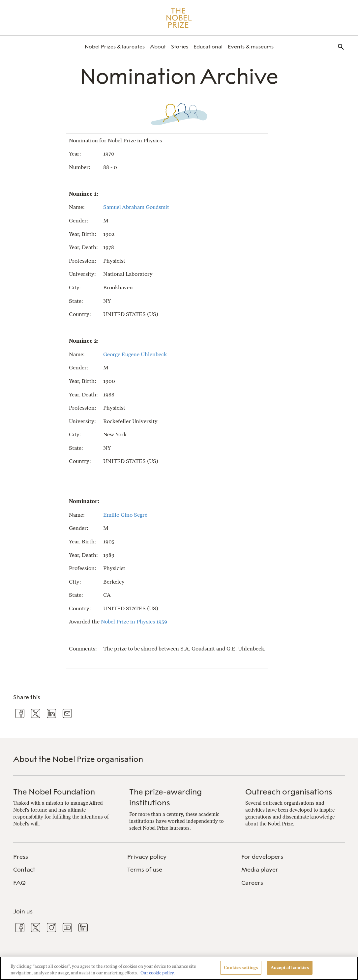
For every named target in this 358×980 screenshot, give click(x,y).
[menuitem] (115, 47)
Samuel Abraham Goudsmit (136, 207)
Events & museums (251, 47)
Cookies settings (241, 968)
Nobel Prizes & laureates (115, 47)
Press (21, 857)
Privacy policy (147, 857)
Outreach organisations (289, 792)
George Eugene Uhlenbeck (135, 354)
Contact (24, 870)
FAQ (19, 883)
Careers (252, 883)
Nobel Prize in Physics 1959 (134, 621)
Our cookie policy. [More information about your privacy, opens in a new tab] (158, 973)
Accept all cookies (290, 968)
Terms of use (145, 870)
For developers (262, 857)
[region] (179, 968)
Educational (208, 47)
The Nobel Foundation (54, 792)
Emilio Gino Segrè (125, 515)
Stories (180, 47)
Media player (260, 870)
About (158, 47)
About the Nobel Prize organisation (78, 759)
